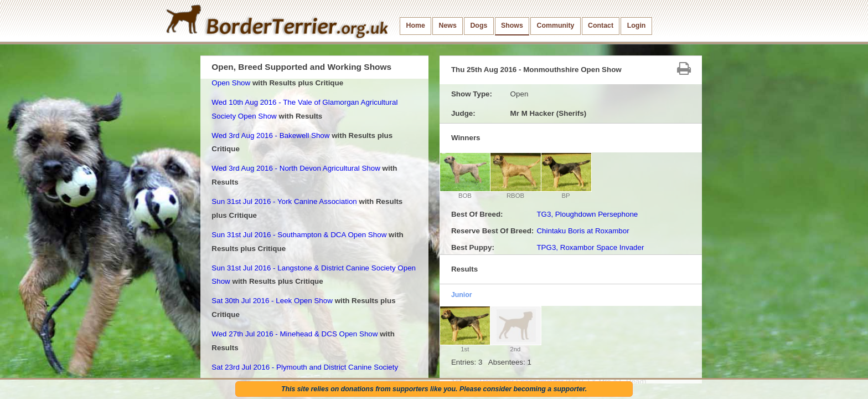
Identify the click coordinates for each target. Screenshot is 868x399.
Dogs (479, 25)
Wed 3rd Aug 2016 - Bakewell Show (270, 135)
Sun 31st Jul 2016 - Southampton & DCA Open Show (299, 235)
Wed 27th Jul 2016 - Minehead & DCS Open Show (294, 334)
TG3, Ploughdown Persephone (587, 214)
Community (555, 25)
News (447, 25)
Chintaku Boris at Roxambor (583, 231)
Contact (601, 25)
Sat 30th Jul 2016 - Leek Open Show (272, 301)
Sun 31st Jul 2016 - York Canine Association (284, 201)
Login (637, 25)
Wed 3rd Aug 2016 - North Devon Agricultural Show (296, 168)
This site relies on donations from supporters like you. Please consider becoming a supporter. (434, 389)
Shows (512, 25)
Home (416, 25)
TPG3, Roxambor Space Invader (590, 247)
